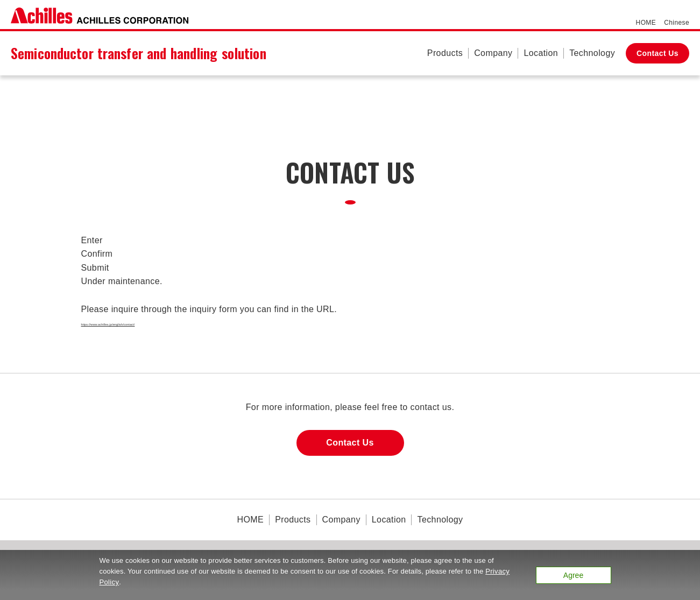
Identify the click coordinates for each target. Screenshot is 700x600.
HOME (646, 23)
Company (493, 53)
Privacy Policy (123, 582)
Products (445, 53)
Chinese (677, 23)
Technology (592, 53)
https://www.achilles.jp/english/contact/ (159, 323)
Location (541, 53)
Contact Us (657, 53)
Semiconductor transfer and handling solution (139, 53)
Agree (573, 575)
